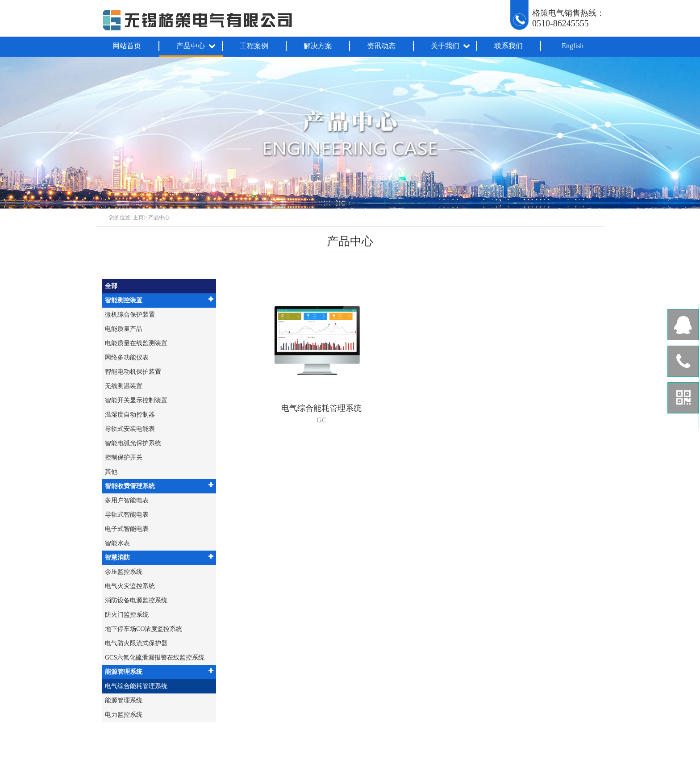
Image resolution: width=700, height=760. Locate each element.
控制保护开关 (124, 457)
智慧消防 (159, 557)
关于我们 (451, 46)
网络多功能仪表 (127, 357)
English (573, 46)
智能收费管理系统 (159, 486)
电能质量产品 (124, 329)
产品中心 (196, 46)
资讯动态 (381, 46)
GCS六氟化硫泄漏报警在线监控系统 (155, 658)
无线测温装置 (124, 386)
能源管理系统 (159, 671)
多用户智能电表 (127, 500)
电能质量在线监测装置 (136, 343)
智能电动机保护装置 (133, 372)
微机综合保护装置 (130, 315)
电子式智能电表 (127, 529)
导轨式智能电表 (127, 515)
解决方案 (318, 46)
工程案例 (254, 46)
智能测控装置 (159, 300)
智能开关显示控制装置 (136, 400)
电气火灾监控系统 (130, 586)
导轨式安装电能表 (130, 429)
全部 (111, 286)
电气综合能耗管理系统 (136, 686)
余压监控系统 (124, 572)
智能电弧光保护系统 (133, 443)
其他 (111, 472)
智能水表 (117, 543)
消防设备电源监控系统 (136, 600)
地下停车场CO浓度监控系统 (144, 629)
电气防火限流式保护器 (136, 643)
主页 (138, 217)
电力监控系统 (124, 715)
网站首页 (127, 46)
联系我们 (508, 46)
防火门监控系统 (127, 615)
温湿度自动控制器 (130, 415)
